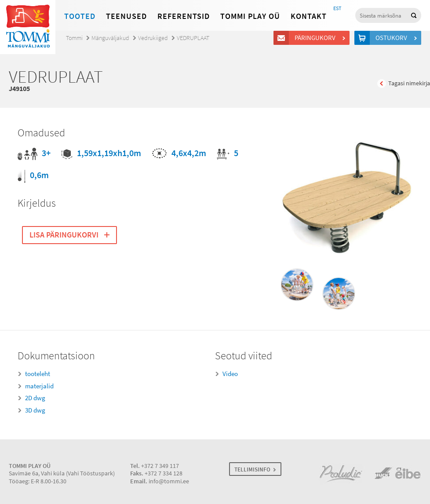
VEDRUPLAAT (193, 38)
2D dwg (35, 398)
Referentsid (184, 16)
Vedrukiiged (153, 38)
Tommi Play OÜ (250, 16)
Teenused (126, 16)
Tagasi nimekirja (409, 83)
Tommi (74, 38)
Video (230, 374)
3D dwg (35, 410)
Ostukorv (393, 38)
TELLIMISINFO (252, 469)
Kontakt (309, 16)
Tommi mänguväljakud (28, 27)
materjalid (39, 386)
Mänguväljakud (110, 38)
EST (337, 8)
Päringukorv (316, 38)
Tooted (80, 16)
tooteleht (38, 374)
